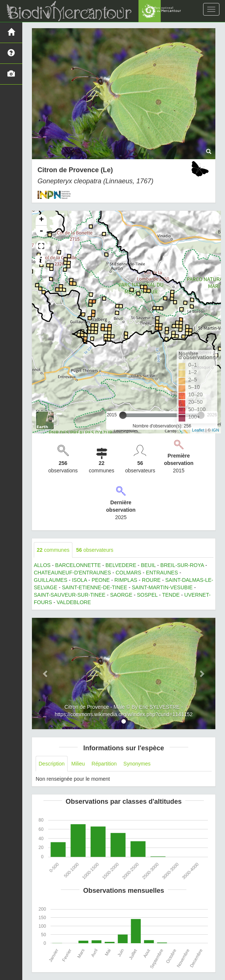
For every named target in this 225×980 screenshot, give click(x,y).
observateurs (95, 550)
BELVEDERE (121, 565)
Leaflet (198, 430)
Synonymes (137, 764)
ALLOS (42, 565)
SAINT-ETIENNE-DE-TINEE (95, 587)
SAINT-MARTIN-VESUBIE (162, 587)
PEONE (101, 580)
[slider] (123, 415)
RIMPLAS (126, 580)
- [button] (41, 231)
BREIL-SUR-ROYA (182, 565)
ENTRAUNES (162, 573)
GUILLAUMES (50, 580)
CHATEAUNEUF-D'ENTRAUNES (72, 573)
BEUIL (148, 565)
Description (52, 764)
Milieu (78, 764)
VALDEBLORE (74, 602)
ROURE (151, 580)
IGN (215, 430)
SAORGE (121, 595)
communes (53, 550)
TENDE (171, 595)
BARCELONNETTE (78, 565)
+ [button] (41, 220)
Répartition (104, 764)
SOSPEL (147, 595)
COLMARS (128, 573)
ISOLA (79, 580)
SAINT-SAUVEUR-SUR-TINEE (70, 595)
